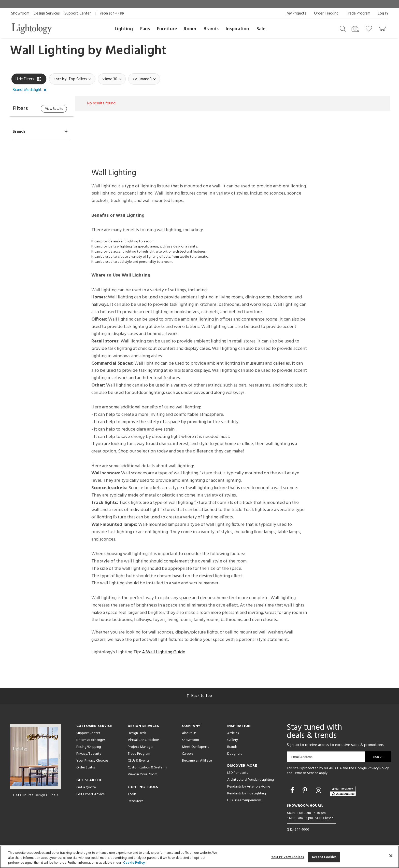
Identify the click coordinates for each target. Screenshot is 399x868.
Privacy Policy (378, 768)
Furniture (167, 29)
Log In (383, 13)
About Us (189, 733)
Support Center (78, 13)
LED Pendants (238, 773)
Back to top (199, 696)
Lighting (124, 29)
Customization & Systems (147, 768)
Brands (211, 29)
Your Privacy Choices (92, 761)
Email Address (302, 757)
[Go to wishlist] (370, 28)
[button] (31, 90)
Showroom (20, 13)
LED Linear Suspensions (244, 800)
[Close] (391, 856)
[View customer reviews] (343, 791)
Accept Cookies (324, 857)
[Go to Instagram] (319, 791)
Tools (132, 794)
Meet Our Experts (195, 747)
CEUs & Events (139, 761)
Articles (233, 733)
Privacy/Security (89, 754)
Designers (234, 754)
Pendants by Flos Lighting (247, 794)
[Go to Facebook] (293, 791)
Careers (188, 754)
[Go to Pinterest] (306, 791)
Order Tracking (326, 13)
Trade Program (358, 13)
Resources (136, 801)
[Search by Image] (355, 29)
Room (190, 29)
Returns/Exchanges (91, 740)
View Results (54, 109)
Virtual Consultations (144, 740)
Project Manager (141, 747)
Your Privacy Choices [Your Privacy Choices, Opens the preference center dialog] (288, 857)
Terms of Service (306, 773)
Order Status (86, 768)
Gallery (233, 740)
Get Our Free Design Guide (35, 795)
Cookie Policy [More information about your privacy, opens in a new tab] (134, 863)
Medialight (136, 51)
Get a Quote (86, 787)
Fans (145, 29)
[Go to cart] (382, 27)
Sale (261, 29)
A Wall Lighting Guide (164, 652)
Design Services (47, 13)
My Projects (296, 13)
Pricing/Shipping (89, 747)
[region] (199, 857)
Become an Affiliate (197, 761)
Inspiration (237, 29)
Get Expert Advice (91, 794)
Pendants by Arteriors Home (249, 787)
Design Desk (137, 733)
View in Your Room (142, 774)
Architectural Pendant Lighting (251, 780)
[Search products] (343, 28)
